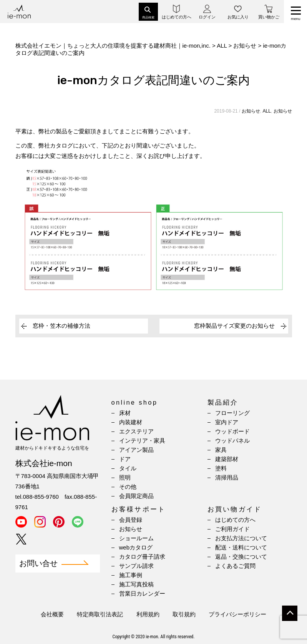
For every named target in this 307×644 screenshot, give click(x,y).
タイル (128, 468)
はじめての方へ (235, 520)
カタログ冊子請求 (142, 557)
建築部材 (227, 459)
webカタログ (136, 547)
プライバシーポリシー (237, 614)
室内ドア (227, 422)
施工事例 (131, 575)
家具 (221, 450)
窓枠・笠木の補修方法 (61, 326)
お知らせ (251, 111)
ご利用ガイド (232, 529)
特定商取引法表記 (100, 614)
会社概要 (52, 614)
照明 (125, 477)
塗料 (221, 468)
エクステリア (136, 431)
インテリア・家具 (142, 441)
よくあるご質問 (235, 566)
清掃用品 (227, 477)
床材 (125, 413)
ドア (125, 459)
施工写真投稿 (136, 584)
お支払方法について (241, 538)
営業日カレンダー (142, 593)
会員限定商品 (136, 496)
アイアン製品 (136, 450)
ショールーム (136, 538)
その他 (128, 487)
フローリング (232, 413)
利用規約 (148, 614)
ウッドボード (232, 431)
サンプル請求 (136, 566)
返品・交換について (241, 557)
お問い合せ (38, 563)
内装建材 (131, 422)
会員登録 (131, 520)
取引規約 (184, 614)
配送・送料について (241, 547)
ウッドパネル (232, 441)
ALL (266, 111)
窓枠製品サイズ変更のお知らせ (234, 326)
